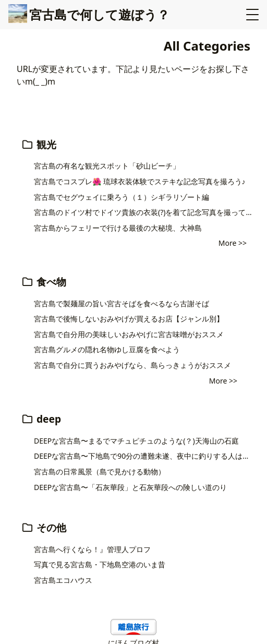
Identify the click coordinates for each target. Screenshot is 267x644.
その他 (44, 527)
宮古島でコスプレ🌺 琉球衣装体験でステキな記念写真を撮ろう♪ (140, 181)
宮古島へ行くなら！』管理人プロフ (92, 549)
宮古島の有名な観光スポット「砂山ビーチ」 (107, 166)
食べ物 (44, 282)
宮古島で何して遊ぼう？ (89, 14)
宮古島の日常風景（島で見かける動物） (100, 472)
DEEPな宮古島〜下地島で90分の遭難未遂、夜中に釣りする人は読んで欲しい (144, 456)
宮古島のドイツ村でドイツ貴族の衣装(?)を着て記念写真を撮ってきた (144, 212)
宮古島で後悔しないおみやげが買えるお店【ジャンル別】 (129, 319)
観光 (39, 144)
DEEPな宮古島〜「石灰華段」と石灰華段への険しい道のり (130, 487)
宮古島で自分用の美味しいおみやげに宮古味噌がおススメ (129, 334)
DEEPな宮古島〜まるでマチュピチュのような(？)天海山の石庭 (136, 441)
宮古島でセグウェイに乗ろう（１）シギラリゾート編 (122, 197)
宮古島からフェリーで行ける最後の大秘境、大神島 (118, 228)
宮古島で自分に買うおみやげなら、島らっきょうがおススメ (132, 365)
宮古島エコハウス (63, 580)
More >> (233, 243)
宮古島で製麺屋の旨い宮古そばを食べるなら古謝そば (122, 303)
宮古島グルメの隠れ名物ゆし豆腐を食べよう (107, 349)
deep (41, 419)
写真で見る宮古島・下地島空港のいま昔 (100, 564)
